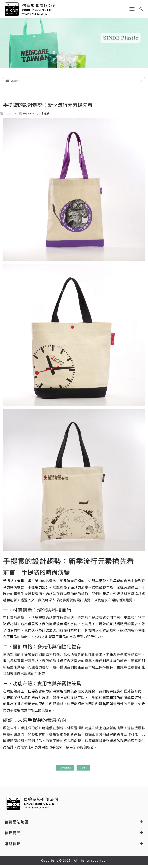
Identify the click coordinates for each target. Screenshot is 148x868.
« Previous (65, 768)
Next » (83, 768)
